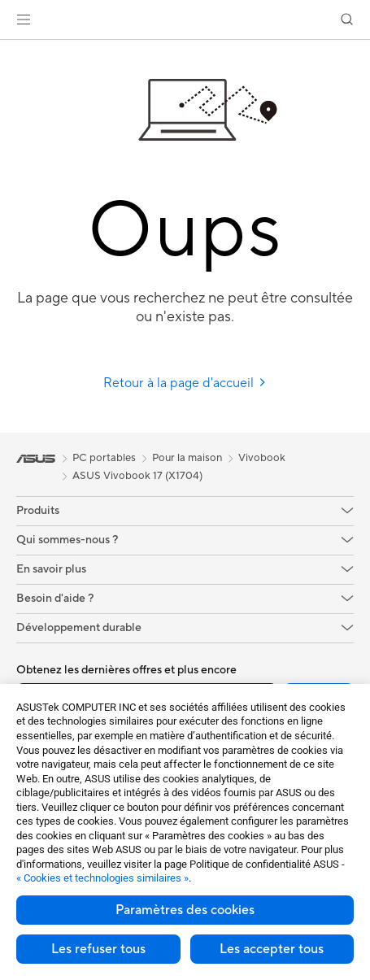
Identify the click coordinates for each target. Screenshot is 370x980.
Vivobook (262, 458)
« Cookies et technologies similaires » (102, 878)
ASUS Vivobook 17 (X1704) (137, 476)
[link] (185, 20)
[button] (24, 20)
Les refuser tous (98, 949)
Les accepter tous (272, 949)
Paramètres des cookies (185, 910)
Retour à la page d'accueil (185, 383)
